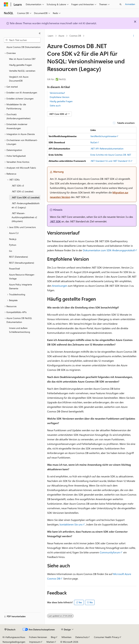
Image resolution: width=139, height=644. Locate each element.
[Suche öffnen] (121, 4)
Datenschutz (82, 637)
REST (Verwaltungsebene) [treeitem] (22, 263)
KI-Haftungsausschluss (14, 637)
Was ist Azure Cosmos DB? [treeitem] (22, 59)
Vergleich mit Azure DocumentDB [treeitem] (19, 79)
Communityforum (110, 552)
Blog (53, 637)
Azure (61, 36)
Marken (50, 642)
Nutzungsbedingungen (14, 642)
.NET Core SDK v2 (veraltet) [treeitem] (26, 197)
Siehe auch (55, 105)
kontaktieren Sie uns (71, 524)
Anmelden (130, 4)
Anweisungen (60, 286)
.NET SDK (55, 221)
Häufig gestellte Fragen (61, 101)
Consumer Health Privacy (107, 637)
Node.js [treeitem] (13, 239)
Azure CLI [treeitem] (14, 233)
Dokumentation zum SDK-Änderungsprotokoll (109, 250)
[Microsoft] (6, 4)
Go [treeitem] (11, 251)
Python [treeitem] (13, 245)
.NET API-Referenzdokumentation (107, 149)
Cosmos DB (75, 36)
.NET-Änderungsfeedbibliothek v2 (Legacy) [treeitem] (26, 205)
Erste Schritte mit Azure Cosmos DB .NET (111, 155)
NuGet (94, 142)
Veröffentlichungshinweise (103, 136)
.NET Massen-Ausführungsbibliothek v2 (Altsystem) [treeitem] (24, 217)
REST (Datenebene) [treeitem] (18, 257)
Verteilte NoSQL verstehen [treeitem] (22, 71)
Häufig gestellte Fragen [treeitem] (20, 65)
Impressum (35, 642)
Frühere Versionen (38, 637)
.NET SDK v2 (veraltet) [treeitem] (23, 191)
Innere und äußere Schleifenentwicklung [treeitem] (20, 330)
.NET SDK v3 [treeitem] (18, 186)
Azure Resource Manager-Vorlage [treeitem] (22, 277)
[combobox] (22, 40)
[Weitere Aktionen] (134, 36)
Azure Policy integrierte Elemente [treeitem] (20, 287)
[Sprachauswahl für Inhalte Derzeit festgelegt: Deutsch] (10, 630)
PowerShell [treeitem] (14, 269)
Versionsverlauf (57, 93)
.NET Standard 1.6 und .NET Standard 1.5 (110, 161)
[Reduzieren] (40, 33)
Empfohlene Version (60, 97)
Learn (51, 36)
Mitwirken (67, 637)
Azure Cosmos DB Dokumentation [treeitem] (23, 47)
